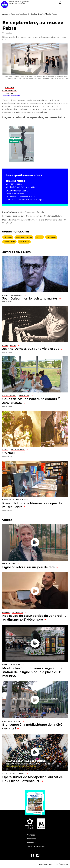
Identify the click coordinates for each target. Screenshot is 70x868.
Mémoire (5, 295)
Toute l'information (36, 847)
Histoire (13, 345)
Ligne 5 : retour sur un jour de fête (29, 567)
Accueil (6, 14)
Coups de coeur (24, 396)
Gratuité (39, 237)
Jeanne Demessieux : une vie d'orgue (31, 349)
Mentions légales (46, 864)
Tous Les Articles (18, 14)
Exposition (6, 612)
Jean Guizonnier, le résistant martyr (30, 298)
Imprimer (9, 33)
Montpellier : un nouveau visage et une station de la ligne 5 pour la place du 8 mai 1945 (32, 672)
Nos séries (32, 843)
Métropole (8, 237)
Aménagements (15, 665)
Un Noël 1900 (12, 453)
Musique (5, 345)
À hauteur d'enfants (9, 396)
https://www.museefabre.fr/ (31, 212)
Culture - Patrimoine (9, 90)
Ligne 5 (5, 564)
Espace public (24, 242)
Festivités (13, 564)
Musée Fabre (9, 87)
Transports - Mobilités (24, 237)
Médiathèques (7, 721)
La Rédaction (62, 864)
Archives (5, 450)
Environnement (9, 242)
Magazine (32, 839)
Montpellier (9, 93)
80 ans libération (16, 295)
